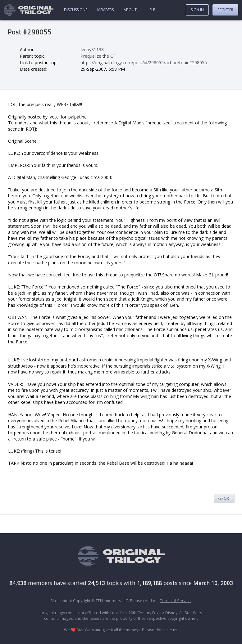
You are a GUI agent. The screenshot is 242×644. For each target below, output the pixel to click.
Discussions (76, 10)
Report (224, 498)
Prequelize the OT (98, 56)
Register (225, 10)
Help (151, 10)
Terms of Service (175, 601)
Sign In (197, 10)
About (130, 10)
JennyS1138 (92, 49)
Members (105, 10)
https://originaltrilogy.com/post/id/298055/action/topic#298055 (144, 63)
